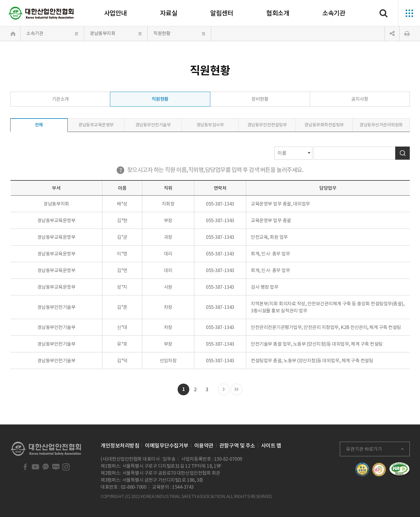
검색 (402, 153)
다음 (224, 390)
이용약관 (204, 446)
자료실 (169, 13)
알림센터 (222, 13)
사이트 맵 (271, 446)
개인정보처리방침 (120, 446)
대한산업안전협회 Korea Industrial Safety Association (41, 13)
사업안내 (116, 13)
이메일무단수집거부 (167, 446)
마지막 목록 (237, 390)
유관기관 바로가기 (364, 449)
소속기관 (334, 13)
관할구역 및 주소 (237, 446)
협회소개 (278, 13)
